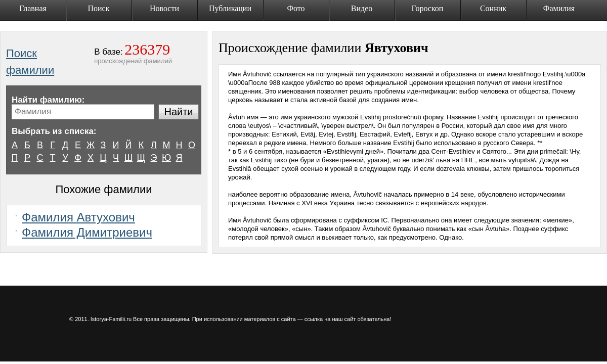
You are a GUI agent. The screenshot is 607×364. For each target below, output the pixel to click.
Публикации (230, 8)
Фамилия (559, 8)
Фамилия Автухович (78, 217)
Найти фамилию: (48, 100)
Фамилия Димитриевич (87, 232)
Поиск (99, 8)
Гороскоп (428, 8)
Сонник (493, 8)
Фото (296, 8)
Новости (164, 8)
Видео (362, 8)
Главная (33, 8)
